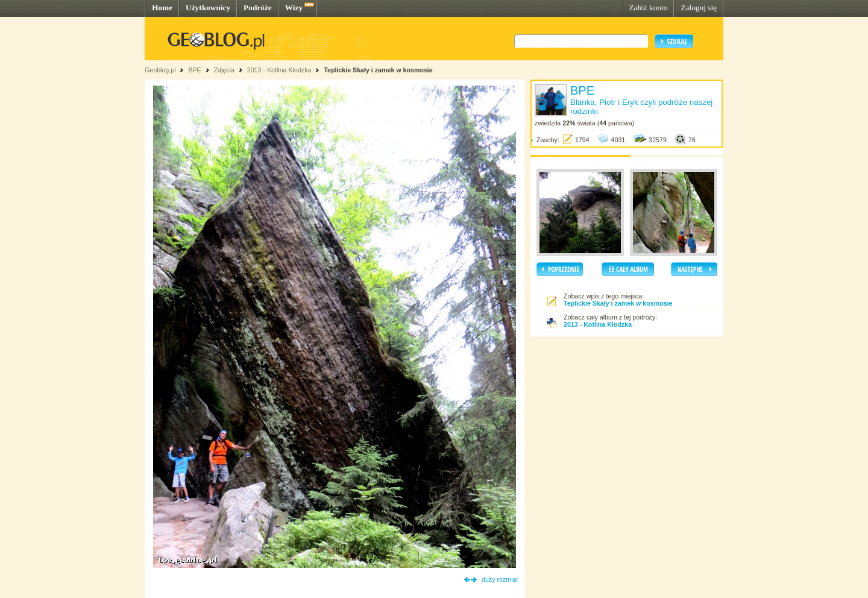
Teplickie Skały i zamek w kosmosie (378, 70)
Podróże (258, 8)
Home (162, 8)
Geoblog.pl (160, 70)
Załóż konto (648, 8)
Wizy (294, 8)
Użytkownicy (208, 8)
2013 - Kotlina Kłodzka (279, 70)
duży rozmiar (500, 579)
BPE (194, 70)
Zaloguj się (699, 8)
